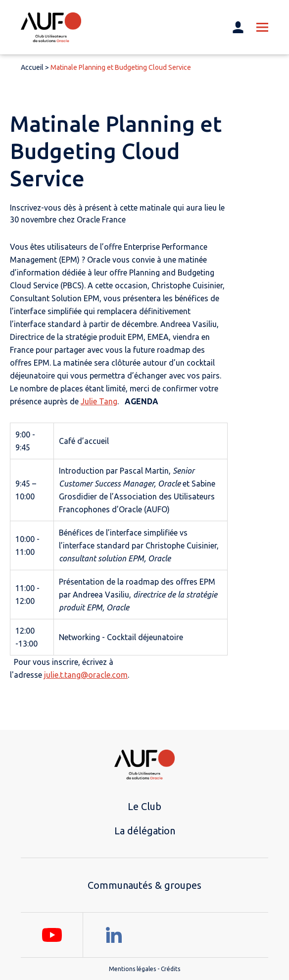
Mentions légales (132, 969)
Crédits (170, 969)
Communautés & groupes (144, 885)
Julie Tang (99, 401)
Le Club (144, 806)
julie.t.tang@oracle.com (86, 675)
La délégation (145, 831)
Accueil (32, 67)
